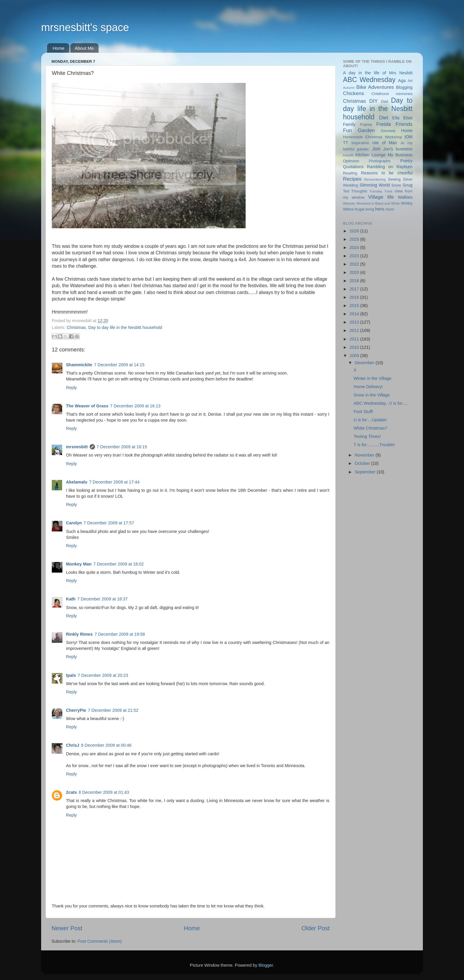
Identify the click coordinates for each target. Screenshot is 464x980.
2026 (355, 231)
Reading (350, 173)
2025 (355, 239)
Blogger (266, 965)
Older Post (316, 928)
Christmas (76, 327)
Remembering (375, 179)
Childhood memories (392, 94)
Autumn (349, 88)
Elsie (408, 118)
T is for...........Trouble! (374, 445)
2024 (355, 248)
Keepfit (348, 155)
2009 (355, 356)
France (366, 124)
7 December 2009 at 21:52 (113, 710)
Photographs (380, 161)
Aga (402, 81)
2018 (355, 281)
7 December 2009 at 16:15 (122, 447)
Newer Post (67, 928)
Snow (396, 185)
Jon (376, 149)
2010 (355, 347)
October (363, 463)
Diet (384, 118)
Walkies (405, 197)
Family (349, 124)
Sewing (394, 179)
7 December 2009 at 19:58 (120, 634)
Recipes (352, 179)
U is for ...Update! (370, 420)
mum (390, 209)
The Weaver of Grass (87, 406)
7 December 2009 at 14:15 (119, 365)
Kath (71, 599)
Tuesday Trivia (381, 191)
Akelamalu (77, 482)
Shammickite (79, 365)
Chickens (353, 93)
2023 (355, 256)
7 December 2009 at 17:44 (114, 482)
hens (380, 209)
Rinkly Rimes (79, 634)
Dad (385, 101)
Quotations (353, 167)
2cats (71, 792)
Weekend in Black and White (378, 203)
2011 (355, 339)
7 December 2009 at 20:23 (103, 675)
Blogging (404, 87)
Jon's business (398, 149)
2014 (355, 314)
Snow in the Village (372, 395)
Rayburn (405, 167)
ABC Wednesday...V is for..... (381, 403)
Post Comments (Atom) (100, 941)
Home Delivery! (368, 387)
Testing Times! (367, 436)
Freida (384, 124)
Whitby (407, 203)
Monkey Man (79, 564)
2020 (355, 272)
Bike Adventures (375, 87)
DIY (374, 101)
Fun (347, 130)
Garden (366, 130)
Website (349, 203)
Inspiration (360, 143)
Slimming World (375, 185)
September (366, 472)
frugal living (365, 209)
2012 (355, 330)
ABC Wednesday (369, 80)
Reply (71, 388)
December (365, 363)
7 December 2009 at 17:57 (109, 523)
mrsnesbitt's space (85, 27)
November (365, 455)
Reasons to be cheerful (387, 173)
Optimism (351, 161)
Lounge (378, 155)
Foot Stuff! (363, 412)
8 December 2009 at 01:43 (104, 792)
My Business (400, 155)
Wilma (348, 209)
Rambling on (380, 167)
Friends (404, 124)
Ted (346, 191)
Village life (381, 197)
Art (410, 81)
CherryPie (76, 710)
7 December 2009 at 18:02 (118, 564)
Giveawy (388, 131)
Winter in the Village (373, 378)
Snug (407, 185)
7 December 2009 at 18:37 (102, 599)
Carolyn (74, 523)
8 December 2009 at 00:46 (106, 745)
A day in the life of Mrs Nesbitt (378, 73)
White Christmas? (370, 428)
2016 (355, 297)
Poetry (406, 161)
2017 (355, 289)
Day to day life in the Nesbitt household (125, 327)
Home (59, 48)
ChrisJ (73, 745)
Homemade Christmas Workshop (373, 137)
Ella (396, 118)
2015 (355, 306)
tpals (71, 675)
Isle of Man (385, 143)
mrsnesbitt (77, 447)
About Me (84, 48)
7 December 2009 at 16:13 (135, 406)
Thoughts (359, 191)
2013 (355, 322)
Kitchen (362, 155)
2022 (355, 264)
